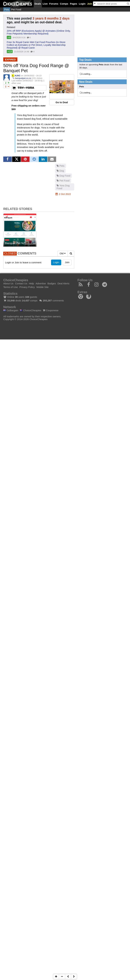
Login (82, 4)
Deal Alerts (63, 283)
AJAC (17, 76)
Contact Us (21, 283)
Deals (38, 4)
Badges (52, 283)
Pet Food (16, 9)
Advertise (41, 283)
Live (45, 4)
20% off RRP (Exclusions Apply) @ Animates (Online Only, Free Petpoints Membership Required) (39, 32)
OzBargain (11, 310)
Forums (54, 4)
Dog (60, 171)
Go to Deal (62, 102)
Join (90, 4)
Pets (7, 9)
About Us (8, 283)
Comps (64, 4)
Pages (74, 4)
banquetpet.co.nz (23, 78)
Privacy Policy (27, 287)
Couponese (51, 310)
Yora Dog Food (63, 187)
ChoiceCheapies (31, 310)
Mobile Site (43, 287)
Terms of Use (11, 287)
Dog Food (63, 176)
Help (31, 283)
